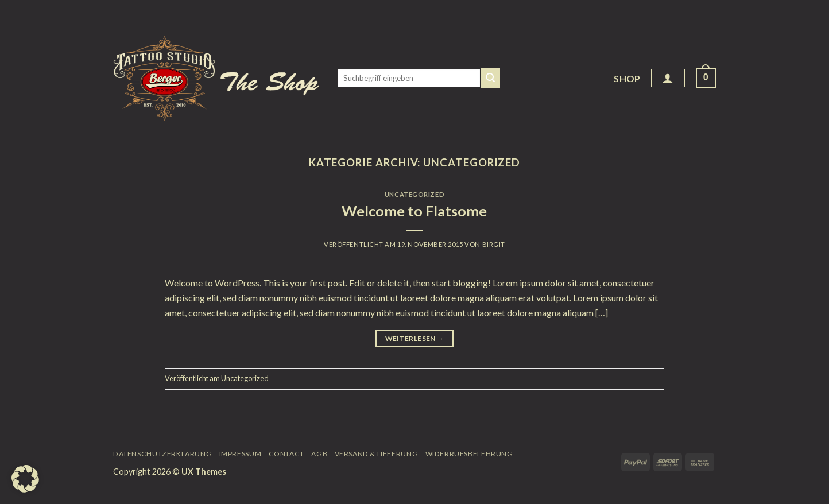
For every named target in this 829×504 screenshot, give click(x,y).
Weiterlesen (415, 338)
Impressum (241, 454)
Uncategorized (414, 194)
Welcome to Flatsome (414, 211)
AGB (319, 454)
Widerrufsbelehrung (469, 454)
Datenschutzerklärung (162, 454)
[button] (25, 479)
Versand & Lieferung (377, 454)
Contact (286, 454)
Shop (627, 78)
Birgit (494, 244)
